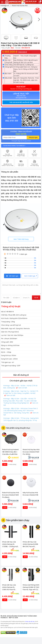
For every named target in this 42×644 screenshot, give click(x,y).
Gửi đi (36, 298)
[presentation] (39, 20)
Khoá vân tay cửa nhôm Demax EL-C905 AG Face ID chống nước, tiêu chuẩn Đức (9, 587)
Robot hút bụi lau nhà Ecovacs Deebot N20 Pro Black (11, 495)
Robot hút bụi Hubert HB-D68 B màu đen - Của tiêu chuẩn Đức (10, 452)
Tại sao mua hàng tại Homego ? (14, 146)
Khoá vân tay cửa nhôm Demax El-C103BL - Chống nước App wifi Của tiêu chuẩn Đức (11, 544)
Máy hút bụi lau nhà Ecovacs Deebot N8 (30, 494)
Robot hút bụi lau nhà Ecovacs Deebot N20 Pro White (31, 452)
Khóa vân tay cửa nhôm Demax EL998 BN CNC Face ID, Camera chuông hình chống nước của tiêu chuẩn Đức (31, 544)
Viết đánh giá (12, 276)
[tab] (21, 102)
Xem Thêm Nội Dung (21, 239)
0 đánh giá (23, 254)
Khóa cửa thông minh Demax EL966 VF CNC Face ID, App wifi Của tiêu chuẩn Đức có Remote (31, 587)
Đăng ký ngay (33, 137)
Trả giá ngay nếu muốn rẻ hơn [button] (21, 102)
